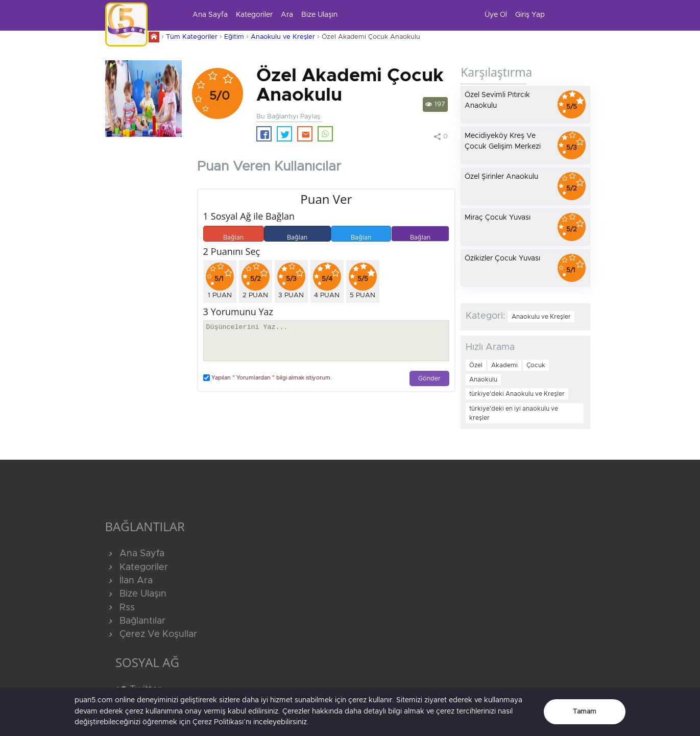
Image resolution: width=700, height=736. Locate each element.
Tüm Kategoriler (192, 37)
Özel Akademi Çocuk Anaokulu (371, 37)
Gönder (429, 379)
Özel (476, 365)
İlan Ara (129, 581)
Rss (120, 608)
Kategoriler (254, 15)
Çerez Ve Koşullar (151, 634)
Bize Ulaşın (319, 15)
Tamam (585, 712)
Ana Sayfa (210, 15)
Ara (287, 15)
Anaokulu (483, 379)
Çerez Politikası (218, 722)
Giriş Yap (530, 15)
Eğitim (234, 37)
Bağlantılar (135, 621)
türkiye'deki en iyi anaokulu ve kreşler (514, 413)
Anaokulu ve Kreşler (283, 37)
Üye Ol (496, 15)
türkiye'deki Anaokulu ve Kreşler (517, 394)
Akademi (504, 365)
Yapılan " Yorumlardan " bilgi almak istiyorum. (268, 378)
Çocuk (536, 365)
